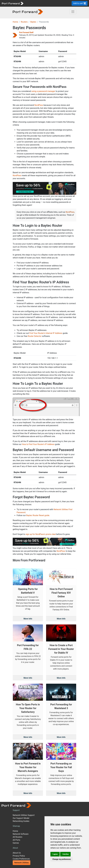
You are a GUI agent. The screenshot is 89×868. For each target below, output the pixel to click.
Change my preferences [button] (62, 859)
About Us (17, 853)
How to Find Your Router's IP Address (38, 444)
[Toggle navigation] (73, 12)
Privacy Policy (19, 856)
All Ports (16, 840)
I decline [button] (65, 854)
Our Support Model (21, 818)
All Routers (17, 837)
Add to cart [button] (80, 3)
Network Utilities (22, 863)
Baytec (33, 22)
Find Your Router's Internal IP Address (46, 333)
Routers (24, 22)
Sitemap (16, 826)
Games (16, 843)
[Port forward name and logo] (13, 3)
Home (15, 22)
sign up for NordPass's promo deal (41, 534)
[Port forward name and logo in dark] (28, 12)
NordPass (39, 105)
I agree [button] (55, 854)
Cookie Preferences (21, 859)
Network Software (21, 834)
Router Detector (35, 336)
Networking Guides (21, 821)
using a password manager (43, 91)
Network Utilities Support (24, 815)
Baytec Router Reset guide (38, 515)
